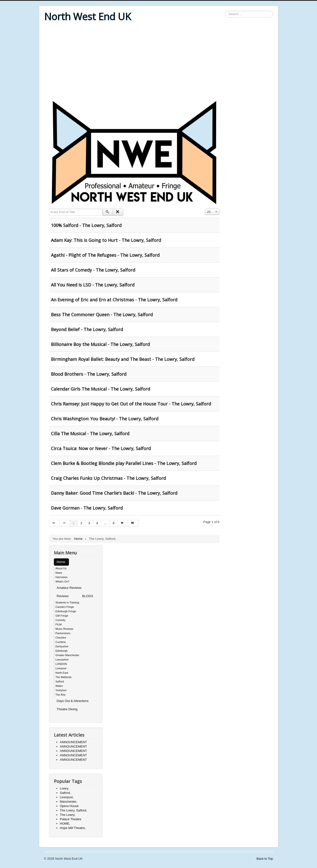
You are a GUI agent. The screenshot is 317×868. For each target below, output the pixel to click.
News (59, 573)
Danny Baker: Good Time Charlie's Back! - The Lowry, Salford (114, 493)
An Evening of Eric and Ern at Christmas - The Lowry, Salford (114, 300)
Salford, (65, 793)
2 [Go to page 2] (81, 523)
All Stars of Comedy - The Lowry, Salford (93, 270)
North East (62, 673)
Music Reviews (64, 629)
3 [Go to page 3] (89, 523)
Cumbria (61, 642)
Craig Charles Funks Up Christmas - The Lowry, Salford (108, 478)
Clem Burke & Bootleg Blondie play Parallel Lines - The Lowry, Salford (124, 463)
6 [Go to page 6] (114, 523)
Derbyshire (62, 646)
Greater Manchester (67, 655)
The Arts (61, 695)
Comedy (61, 620)
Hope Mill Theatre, (73, 828)
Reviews (63, 596)
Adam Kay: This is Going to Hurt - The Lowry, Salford (106, 240)
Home (61, 562)
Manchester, (69, 802)
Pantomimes (63, 633)
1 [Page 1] (73, 523)
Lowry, (64, 788)
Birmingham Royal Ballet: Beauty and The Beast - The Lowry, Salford (123, 359)
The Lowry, (68, 815)
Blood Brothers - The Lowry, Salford (89, 374)
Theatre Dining (67, 709)
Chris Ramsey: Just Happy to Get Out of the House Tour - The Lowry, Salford (131, 404)
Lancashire (62, 660)
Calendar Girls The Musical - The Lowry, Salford (101, 389)
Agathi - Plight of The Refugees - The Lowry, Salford (105, 255)
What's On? (62, 582)
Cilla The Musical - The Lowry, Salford (90, 434)
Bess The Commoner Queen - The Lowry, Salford (102, 315)
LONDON (61, 664)
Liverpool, (67, 797)
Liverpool (61, 668)
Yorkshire (61, 690)
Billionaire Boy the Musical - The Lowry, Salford (100, 344)
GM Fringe (62, 616)
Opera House (69, 806)
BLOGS (88, 596)
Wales (59, 686)
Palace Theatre (71, 819)
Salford (60, 681)
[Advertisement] (159, 61)
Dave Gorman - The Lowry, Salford (87, 508)
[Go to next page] (123, 523)
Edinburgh (62, 651)
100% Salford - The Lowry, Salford (86, 225)
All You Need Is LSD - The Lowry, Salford (93, 285)
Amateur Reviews (69, 588)
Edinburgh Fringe (66, 611)
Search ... (225, 11)
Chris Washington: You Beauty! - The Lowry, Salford (105, 419)
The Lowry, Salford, (74, 810)
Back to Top (265, 859)
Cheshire (61, 638)
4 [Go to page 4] (97, 523)
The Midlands (64, 677)
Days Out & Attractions (73, 701)
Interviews (62, 577)
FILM (59, 624)
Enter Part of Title (49, 209)
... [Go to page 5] (105, 523)
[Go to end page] (133, 523)
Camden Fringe (65, 607)
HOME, (65, 824)
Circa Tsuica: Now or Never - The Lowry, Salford (101, 448)
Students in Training (67, 602)
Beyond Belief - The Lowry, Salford (87, 329)
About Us (61, 568)
